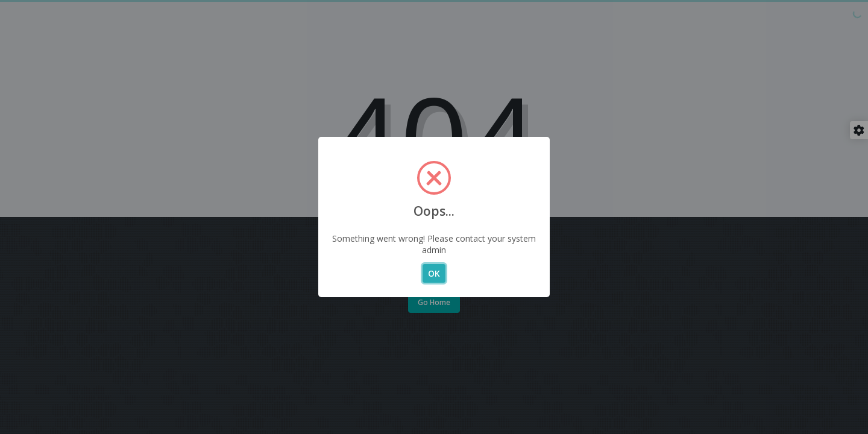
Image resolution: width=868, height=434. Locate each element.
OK (434, 273)
